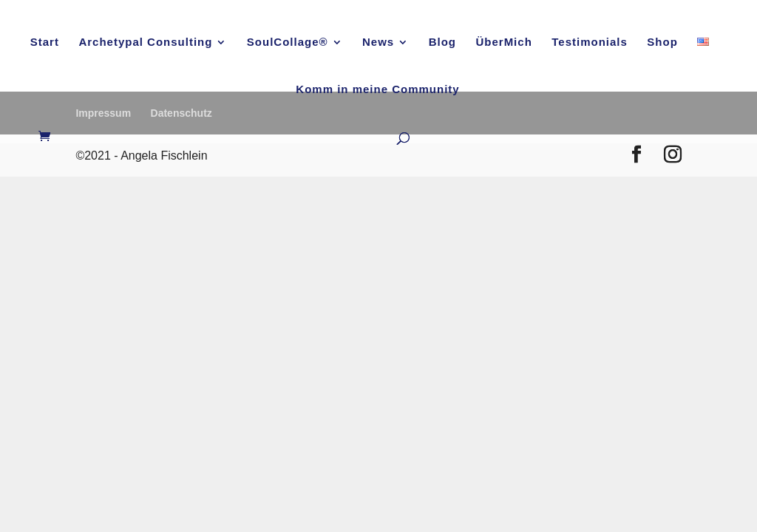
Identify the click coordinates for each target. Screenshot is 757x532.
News (378, 42)
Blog (442, 42)
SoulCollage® (288, 42)
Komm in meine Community (377, 90)
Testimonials (590, 42)
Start (45, 42)
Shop (662, 42)
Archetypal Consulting (145, 42)
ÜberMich (503, 42)
